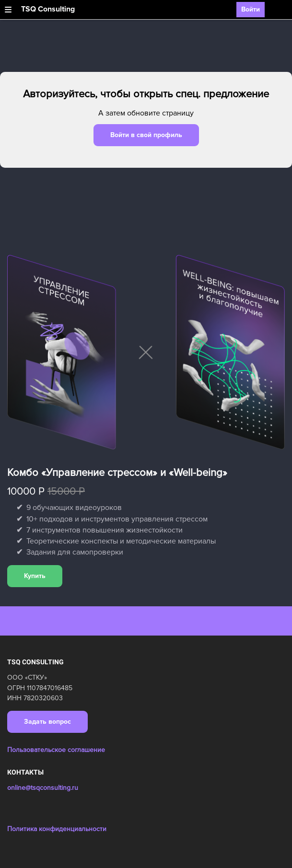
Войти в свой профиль (146, 135)
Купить (35, 576)
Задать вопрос (47, 722)
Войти (251, 9)
